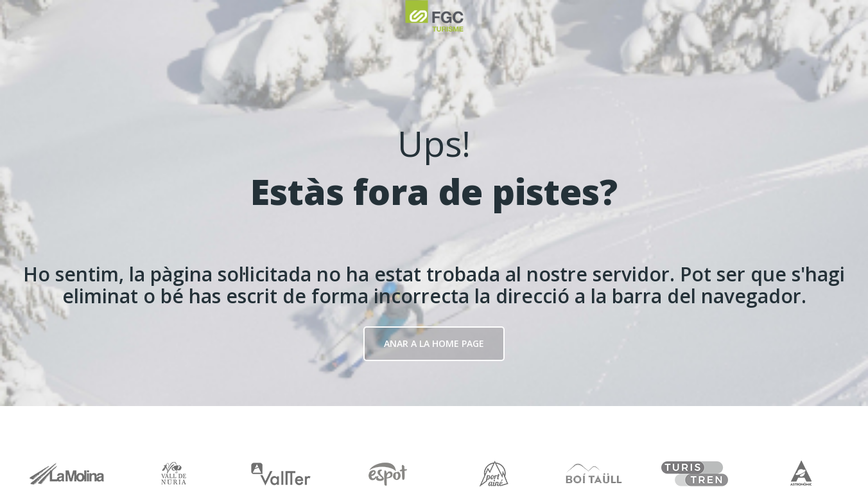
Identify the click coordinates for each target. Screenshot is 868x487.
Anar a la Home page (434, 343)
